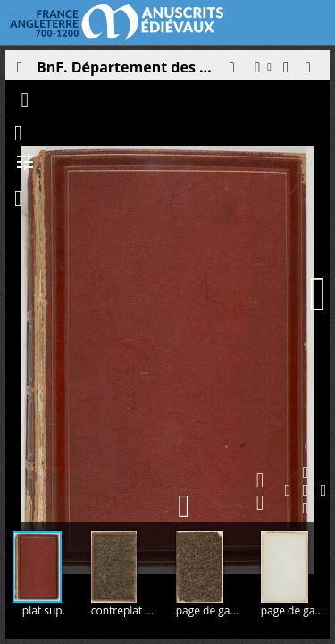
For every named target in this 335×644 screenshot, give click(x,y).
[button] (231, 72)
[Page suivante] (318, 294)
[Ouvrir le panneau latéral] (19, 72)
